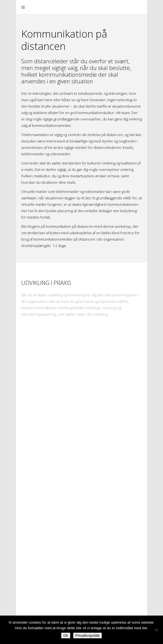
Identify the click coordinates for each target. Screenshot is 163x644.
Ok (66, 635)
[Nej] (156, 630)
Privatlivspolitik (88, 635)
